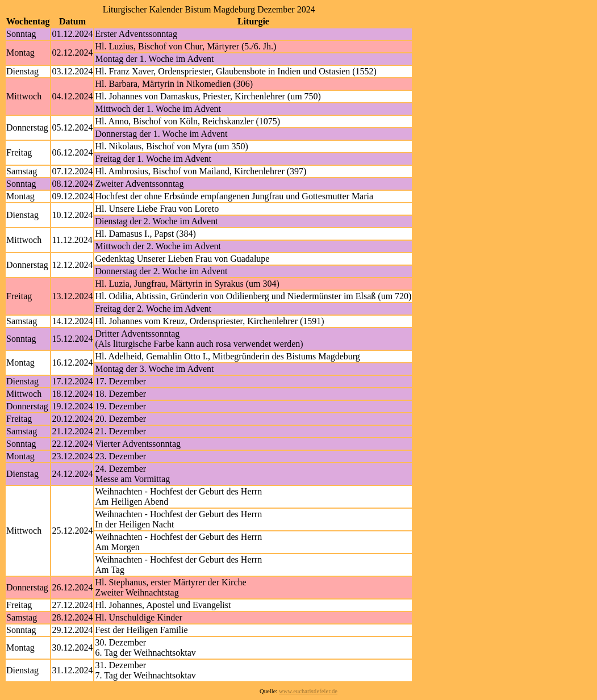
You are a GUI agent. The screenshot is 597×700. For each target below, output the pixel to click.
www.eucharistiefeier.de (308, 691)
